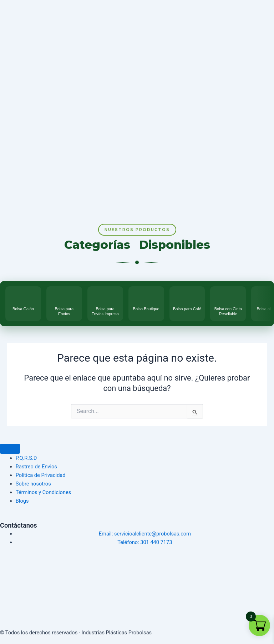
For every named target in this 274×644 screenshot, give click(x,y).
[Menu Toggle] (10, 449)
